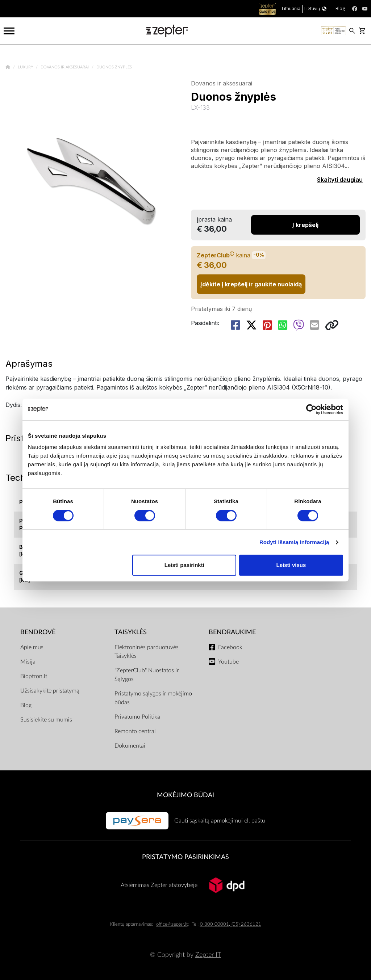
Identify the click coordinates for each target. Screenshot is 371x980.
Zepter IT (208, 955)
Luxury (26, 67)
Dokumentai (130, 746)
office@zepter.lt (172, 924)
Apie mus (32, 647)
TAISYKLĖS (131, 632)
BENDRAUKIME (232, 632)
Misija (28, 662)
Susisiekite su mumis (46, 720)
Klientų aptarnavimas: (132, 924)
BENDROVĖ (38, 632)
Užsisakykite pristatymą (50, 691)
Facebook (230, 647)
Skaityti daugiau (340, 180)
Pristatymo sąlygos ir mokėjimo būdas (153, 698)
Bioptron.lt (34, 676)
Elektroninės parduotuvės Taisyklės (147, 652)
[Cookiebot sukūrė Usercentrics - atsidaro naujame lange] (311, 409)
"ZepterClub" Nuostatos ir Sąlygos (147, 675)
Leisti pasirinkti (184, 565)
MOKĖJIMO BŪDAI (185, 795)
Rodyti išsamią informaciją (294, 542)
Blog (26, 705)
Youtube (228, 662)
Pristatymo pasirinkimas (185, 857)
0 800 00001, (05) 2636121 (231, 924)
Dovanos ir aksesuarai (65, 67)
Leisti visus (291, 565)
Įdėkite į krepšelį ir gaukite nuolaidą (251, 284)
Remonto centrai (135, 731)
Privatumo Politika (137, 717)
